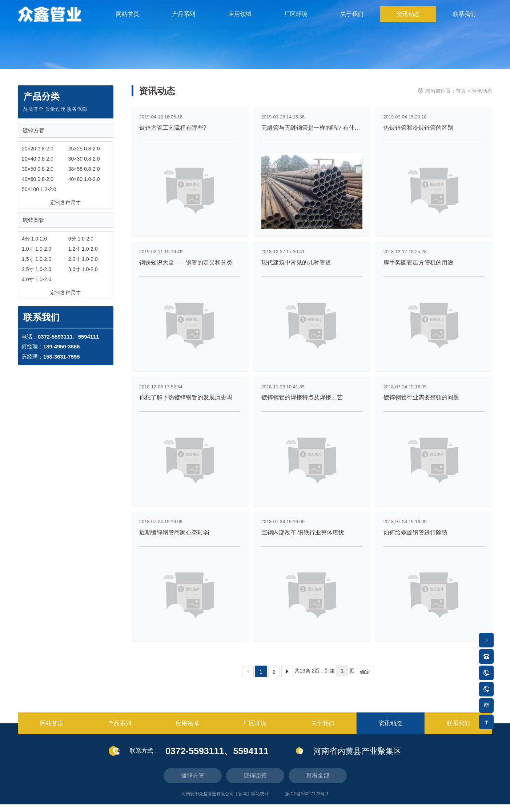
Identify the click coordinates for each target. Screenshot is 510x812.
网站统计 (260, 801)
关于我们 (353, 22)
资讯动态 (409, 22)
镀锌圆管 (35, 224)
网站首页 (129, 22)
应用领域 (241, 22)
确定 (365, 679)
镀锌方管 (35, 132)
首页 (461, 91)
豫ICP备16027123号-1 (307, 801)
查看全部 (318, 783)
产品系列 (185, 22)
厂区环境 (297, 22)
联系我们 (464, 22)
